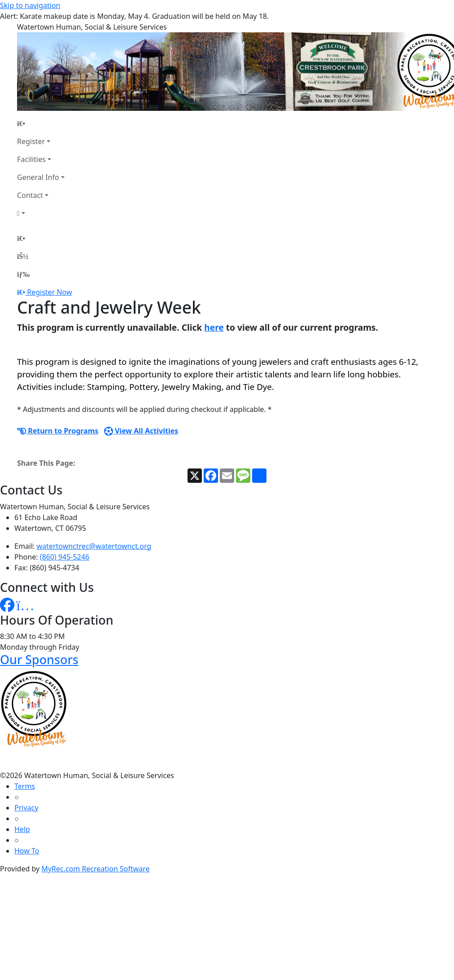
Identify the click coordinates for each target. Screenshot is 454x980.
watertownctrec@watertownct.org (94, 546)
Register (31, 141)
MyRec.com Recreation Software (95, 869)
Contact (30, 195)
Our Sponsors (39, 659)
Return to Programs (58, 431)
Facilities (31, 159)
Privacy (26, 808)
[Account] (41, 213)
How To (27, 851)
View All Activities (141, 431)
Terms (25, 786)
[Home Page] (41, 123)
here (214, 327)
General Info (38, 177)
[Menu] (23, 274)
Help (22, 829)
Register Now (49, 292)
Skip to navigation (30, 5)
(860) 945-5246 (65, 557)
